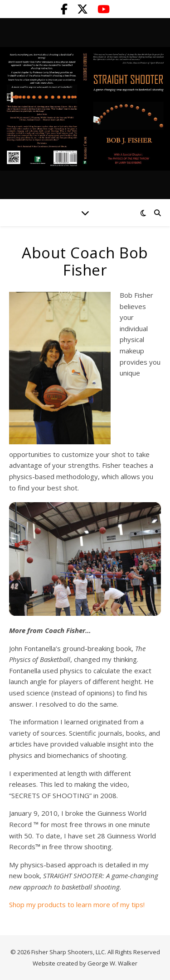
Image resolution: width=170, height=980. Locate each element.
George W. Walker (112, 963)
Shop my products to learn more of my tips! (77, 904)
